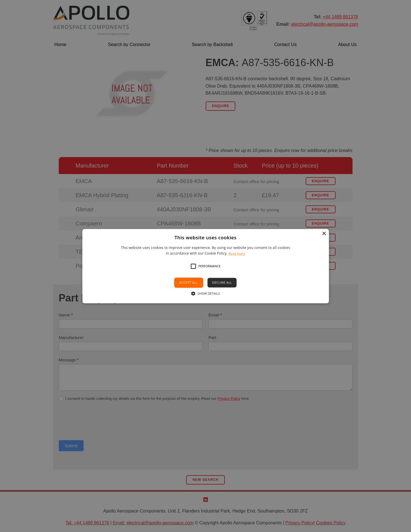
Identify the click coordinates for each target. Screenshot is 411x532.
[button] (193, 266)
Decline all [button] (222, 283)
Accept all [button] (189, 283)
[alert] (205, 266)
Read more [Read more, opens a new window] (237, 253)
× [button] (324, 234)
